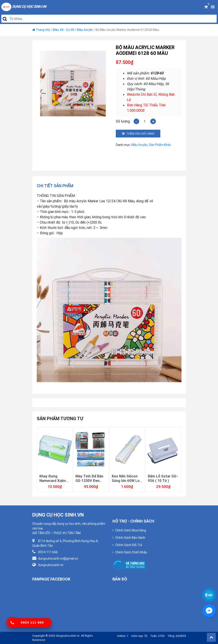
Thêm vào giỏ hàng (140, 134)
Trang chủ (43, 30)
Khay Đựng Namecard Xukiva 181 (54, 478)
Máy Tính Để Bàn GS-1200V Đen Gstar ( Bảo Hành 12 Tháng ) (90, 478)
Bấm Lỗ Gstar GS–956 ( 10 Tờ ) (163, 478)
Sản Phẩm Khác (160, 145)
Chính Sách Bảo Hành (130, 538)
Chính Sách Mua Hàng (131, 530)
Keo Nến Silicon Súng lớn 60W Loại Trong (127, 478)
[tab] (56, 186)
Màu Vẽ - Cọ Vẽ (63, 30)
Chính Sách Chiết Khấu (131, 552)
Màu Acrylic (85, 30)
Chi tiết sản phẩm (55, 186)
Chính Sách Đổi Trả (129, 545)
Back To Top (211, 637)
